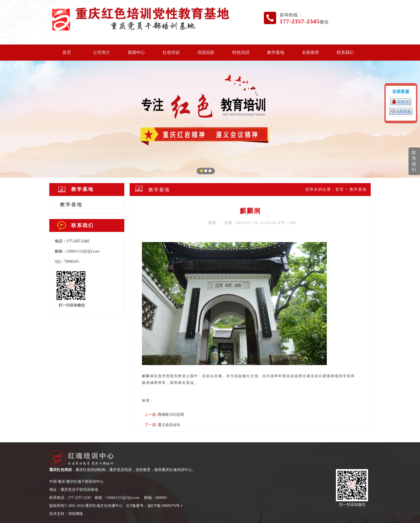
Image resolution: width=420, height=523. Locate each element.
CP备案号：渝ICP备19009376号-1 (155, 506)
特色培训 (241, 52)
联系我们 (345, 52)
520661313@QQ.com (83, 251)
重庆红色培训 (61, 470)
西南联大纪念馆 (171, 415)
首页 (67, 52)
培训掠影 (206, 52)
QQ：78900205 (67, 261)
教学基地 (276, 52)
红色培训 (171, 52)
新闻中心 (136, 52)
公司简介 (102, 52)
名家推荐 (310, 52)
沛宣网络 (76, 514)
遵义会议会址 (169, 425)
